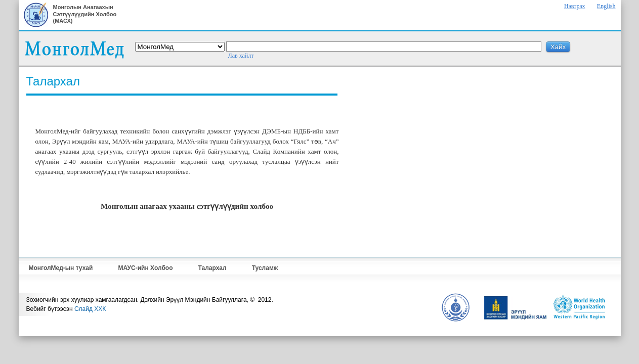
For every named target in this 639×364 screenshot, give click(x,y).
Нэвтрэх (575, 6)
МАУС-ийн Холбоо (145, 268)
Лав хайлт (241, 56)
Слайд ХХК (90, 309)
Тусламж (265, 268)
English (606, 6)
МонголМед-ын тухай (61, 268)
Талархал (212, 268)
